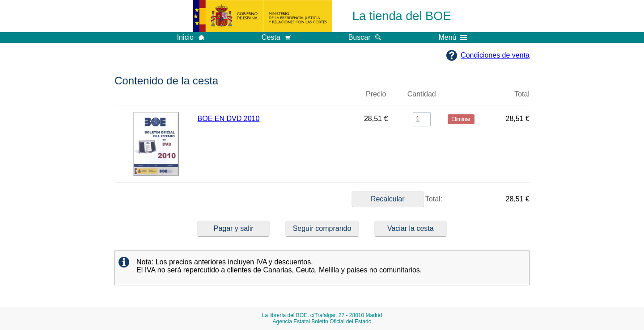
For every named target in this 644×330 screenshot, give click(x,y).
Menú (453, 38)
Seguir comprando (322, 228)
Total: (397, 199)
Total (522, 94)
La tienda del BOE (402, 16)
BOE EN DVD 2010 (229, 119)
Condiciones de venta (495, 55)
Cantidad (422, 94)
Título (274, 98)
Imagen (156, 98)
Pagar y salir (234, 228)
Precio (376, 94)
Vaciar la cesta (411, 228)
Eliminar (461, 98)
